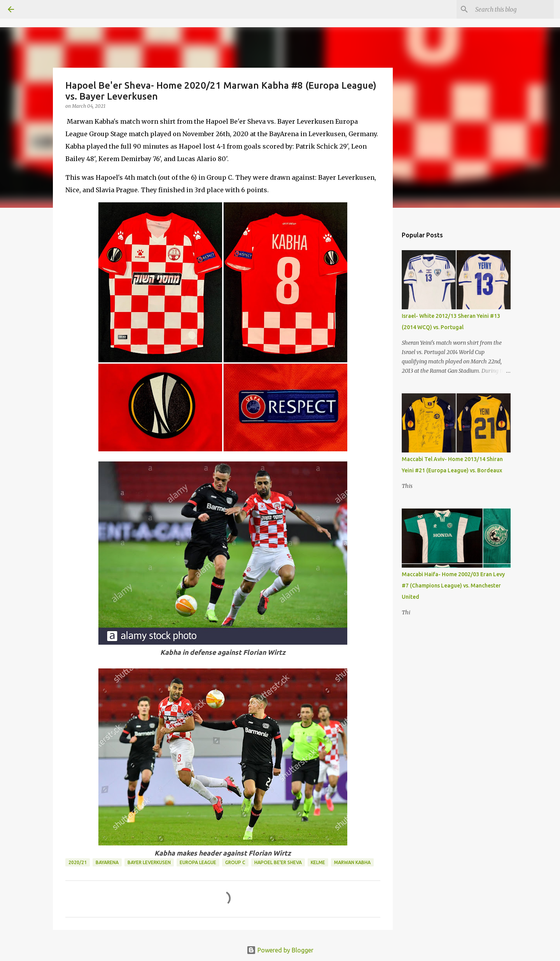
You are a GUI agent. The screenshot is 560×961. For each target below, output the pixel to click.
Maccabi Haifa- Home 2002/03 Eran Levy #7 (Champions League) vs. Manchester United (453, 586)
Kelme (318, 862)
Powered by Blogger (280, 950)
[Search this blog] (513, 9)
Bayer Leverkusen (149, 862)
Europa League (198, 862)
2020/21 (78, 862)
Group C (235, 862)
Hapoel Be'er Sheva (278, 862)
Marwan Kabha (352, 862)
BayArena (107, 862)
